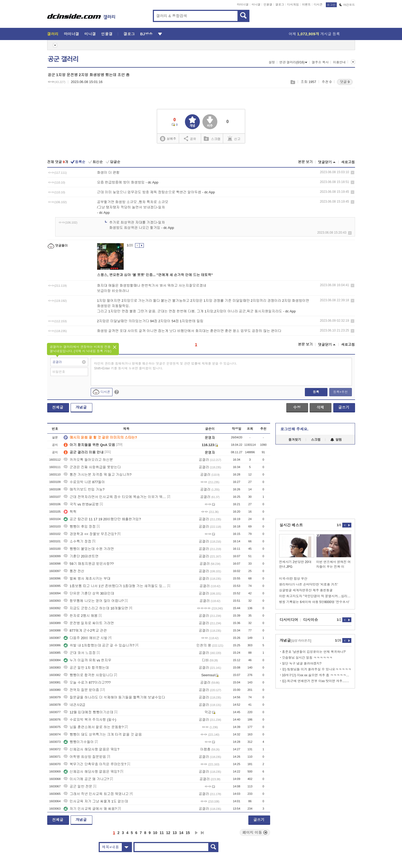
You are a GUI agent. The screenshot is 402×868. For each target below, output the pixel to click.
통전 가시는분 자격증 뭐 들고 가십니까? (98, 475)
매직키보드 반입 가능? (84, 489)
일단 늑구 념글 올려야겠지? (302, 664)
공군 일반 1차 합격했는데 (86, 668)
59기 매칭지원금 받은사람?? (89, 564)
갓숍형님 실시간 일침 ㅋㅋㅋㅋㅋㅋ (307, 658)
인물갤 (268, 5)
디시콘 (318, 5)
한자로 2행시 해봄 (81, 616)
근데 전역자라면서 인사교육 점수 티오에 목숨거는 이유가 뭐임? (115, 497)
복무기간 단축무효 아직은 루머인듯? (95, 764)
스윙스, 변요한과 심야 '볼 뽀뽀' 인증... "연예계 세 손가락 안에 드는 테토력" (155, 275)
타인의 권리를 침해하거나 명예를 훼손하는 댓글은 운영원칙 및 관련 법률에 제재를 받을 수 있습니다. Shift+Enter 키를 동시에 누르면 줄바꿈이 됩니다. (166, 366)
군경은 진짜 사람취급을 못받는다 (92, 467)
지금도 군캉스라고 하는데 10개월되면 (96, 608)
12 (168, 833)
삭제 (353, 173)
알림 (336, 440)
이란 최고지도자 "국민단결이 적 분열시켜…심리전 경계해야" (315, 596)
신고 (234, 138)
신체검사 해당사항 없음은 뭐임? (91, 749)
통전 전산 (74, 571)
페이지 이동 (255, 832)
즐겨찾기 (295, 440)
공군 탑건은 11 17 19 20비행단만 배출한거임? (102, 519)
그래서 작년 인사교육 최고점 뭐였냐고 (96, 794)
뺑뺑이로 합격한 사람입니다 (88, 675)
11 (162, 833)
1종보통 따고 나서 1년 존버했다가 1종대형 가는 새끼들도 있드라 (115, 586)
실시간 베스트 (291, 525)
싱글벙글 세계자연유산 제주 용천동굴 (306, 590)
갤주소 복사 (320, 62)
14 (181, 833)
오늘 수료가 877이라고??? (87, 682)
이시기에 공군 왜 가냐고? (86, 779)
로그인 (331, 5)
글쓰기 (344, 407)
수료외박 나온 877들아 (84, 482)
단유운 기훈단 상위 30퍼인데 (89, 593)
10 (155, 833)
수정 (297, 407)
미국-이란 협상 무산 (293, 579)
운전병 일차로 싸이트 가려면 (89, 623)
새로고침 (348, 162)
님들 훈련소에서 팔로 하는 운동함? (94, 727)
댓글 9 (345, 82)
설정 (272, 62)
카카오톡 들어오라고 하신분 (88, 460)
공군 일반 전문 (78, 786)
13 (175, 833)
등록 (316, 392)
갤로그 (280, 5)
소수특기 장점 (77, 541)
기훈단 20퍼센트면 (81, 556)
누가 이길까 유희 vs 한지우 (87, 660)
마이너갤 (243, 5)
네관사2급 (74, 705)
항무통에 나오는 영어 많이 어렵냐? (94, 601)
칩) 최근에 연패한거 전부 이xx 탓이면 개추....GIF (317, 681)
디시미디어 (289, 620)
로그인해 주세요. (295, 429)
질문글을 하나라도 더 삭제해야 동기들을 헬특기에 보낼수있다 (114, 697)
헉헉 (70, 512)
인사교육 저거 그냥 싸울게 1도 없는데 (96, 801)
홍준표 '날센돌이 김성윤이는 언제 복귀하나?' (314, 652)
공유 (190, 138)
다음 (196, 833)
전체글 (58, 407)
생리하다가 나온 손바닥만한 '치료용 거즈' (309, 585)
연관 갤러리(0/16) (293, 62)
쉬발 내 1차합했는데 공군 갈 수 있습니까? (99, 645)
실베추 (168, 139)
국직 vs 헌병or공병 (81, 504)
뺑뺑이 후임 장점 (80, 527)
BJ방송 (146, 34)
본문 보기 (305, 162)
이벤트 (306, 5)
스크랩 (293, 82)
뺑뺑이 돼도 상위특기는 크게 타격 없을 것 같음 (103, 734)
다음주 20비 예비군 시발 (85, 638)
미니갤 (256, 5)
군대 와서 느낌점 (80, 653)
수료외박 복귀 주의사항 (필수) (90, 720)
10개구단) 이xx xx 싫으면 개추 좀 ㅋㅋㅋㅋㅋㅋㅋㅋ (317, 675)
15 (188, 833)
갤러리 (53, 34)
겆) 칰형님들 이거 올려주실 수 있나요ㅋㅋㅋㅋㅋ (317, 669)
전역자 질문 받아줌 (81, 690)
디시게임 (293, 5)
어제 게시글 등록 (314, 34)
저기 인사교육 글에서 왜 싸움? (90, 809)
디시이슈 (311, 620)
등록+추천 (340, 392)
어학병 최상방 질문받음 (85, 757)
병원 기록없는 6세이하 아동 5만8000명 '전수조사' (314, 602)
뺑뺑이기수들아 (79, 742)
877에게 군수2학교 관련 (85, 631)
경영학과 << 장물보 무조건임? (90, 534)
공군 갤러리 (63, 59)
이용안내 (339, 62)
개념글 (81, 407)
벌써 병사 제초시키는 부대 (87, 579)
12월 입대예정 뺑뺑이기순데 (88, 712)
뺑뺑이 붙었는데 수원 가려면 (89, 549)
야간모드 (347, 5)
